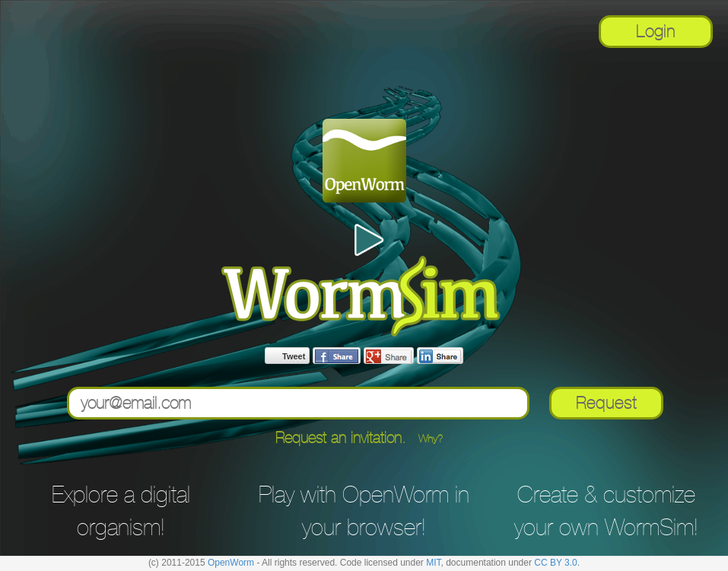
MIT (433, 563)
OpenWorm (231, 563)
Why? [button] (431, 439)
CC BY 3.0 (555, 563)
